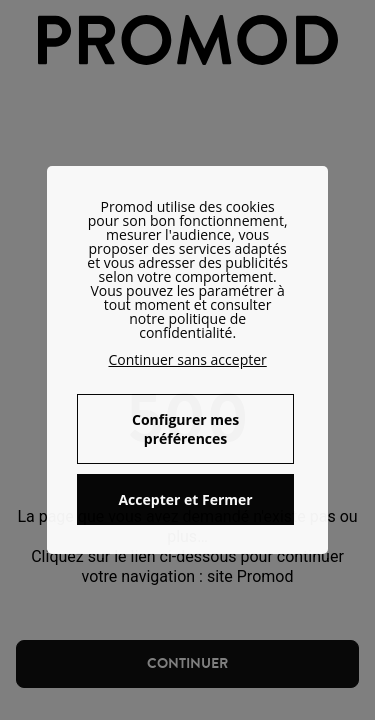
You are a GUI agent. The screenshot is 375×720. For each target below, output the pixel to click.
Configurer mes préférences (185, 429)
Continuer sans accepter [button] (187, 359)
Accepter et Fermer (185, 499)
